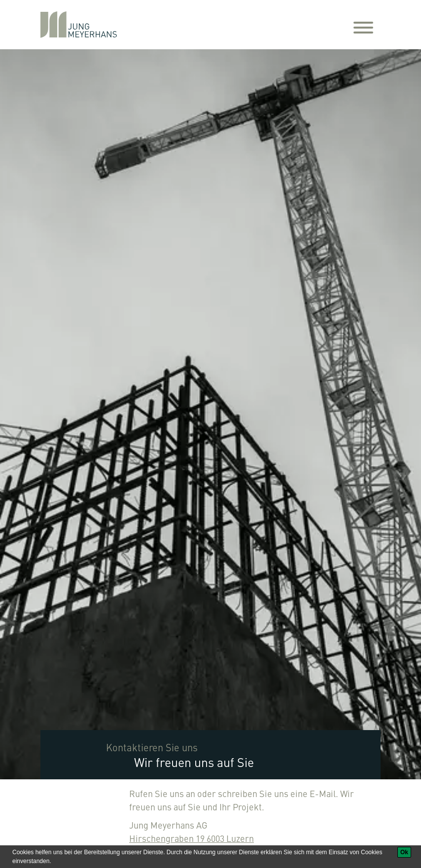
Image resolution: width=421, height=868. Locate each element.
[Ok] (404, 852)
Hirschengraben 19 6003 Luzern (192, 838)
